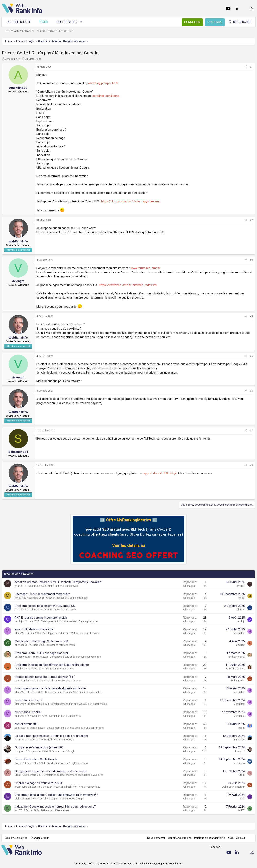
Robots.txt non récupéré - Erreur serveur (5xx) (45, 677)
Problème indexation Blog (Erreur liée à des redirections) (52, 665)
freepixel (20, 751)
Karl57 (18, 810)
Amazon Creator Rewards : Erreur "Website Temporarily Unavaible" (59, 582)
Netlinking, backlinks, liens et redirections (77, 787)
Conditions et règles (179, 838)
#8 (251, 465)
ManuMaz (20, 633)
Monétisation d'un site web (63, 586)
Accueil (240, 838)
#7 (251, 431)
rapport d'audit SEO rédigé (160, 473)
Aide (230, 838)
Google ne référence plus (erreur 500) (40, 747)
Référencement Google (61, 740)
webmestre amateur (26, 787)
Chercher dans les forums (56, 31)
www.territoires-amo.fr (145, 268)
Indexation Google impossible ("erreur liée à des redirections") (56, 807)
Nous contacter (156, 838)
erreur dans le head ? (29, 700)
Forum (44, 22)
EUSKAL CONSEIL (235, 669)
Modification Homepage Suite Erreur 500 (41, 641)
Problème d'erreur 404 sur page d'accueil (42, 653)
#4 (251, 316)
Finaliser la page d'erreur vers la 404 (38, 783)
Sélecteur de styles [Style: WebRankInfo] (17, 838)
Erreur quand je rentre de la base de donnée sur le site (50, 688)
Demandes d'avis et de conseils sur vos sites (75, 657)
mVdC (18, 598)
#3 (251, 260)
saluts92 (20, 728)
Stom (18, 775)
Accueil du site (20, 22)
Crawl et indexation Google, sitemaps (67, 598)
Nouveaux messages (20, 31)
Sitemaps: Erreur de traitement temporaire (43, 594)
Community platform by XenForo (106, 863)
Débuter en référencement (61, 645)
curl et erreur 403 (26, 724)
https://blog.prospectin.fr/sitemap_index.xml (130, 201)
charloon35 (21, 645)
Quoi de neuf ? (68, 22)
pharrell (19, 586)
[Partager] (246, 67)
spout (241, 728)
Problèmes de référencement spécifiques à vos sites (74, 775)
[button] (82, 22)
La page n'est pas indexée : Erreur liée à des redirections (52, 736)
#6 (251, 391)
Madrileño (239, 763)
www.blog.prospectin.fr (103, 83)
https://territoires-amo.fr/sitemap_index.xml (128, 285)
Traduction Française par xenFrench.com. (160, 863)
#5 (251, 356)
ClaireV (19, 610)
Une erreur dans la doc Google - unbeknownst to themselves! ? (57, 795)
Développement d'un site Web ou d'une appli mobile (69, 621)
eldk (17, 799)
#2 (251, 220)
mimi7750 (20, 740)
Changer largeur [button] (40, 838)
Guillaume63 (238, 681)
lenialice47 (21, 669)
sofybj (18, 763)
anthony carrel (23, 657)
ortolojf (19, 621)
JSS (17, 681)
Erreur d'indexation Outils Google (36, 759)
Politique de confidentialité (209, 838)
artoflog (240, 645)
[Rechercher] (239, 22)
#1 (251, 67)
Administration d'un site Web (60, 610)
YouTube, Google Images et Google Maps (61, 799)
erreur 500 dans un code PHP (34, 629)
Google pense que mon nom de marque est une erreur (51, 771)
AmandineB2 (13, 59)
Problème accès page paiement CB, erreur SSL (46, 606)
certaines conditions (106, 96)
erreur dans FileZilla (28, 712)
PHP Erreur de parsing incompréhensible (41, 618)
